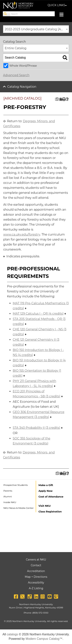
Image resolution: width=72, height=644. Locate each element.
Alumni (8, 496)
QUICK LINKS (57, 5)
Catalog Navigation (22, 87)
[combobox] (36, 29)
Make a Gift (46, 485)
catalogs (12, 634)
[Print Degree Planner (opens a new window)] (57, 99)
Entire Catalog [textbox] (16, 48)
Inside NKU (10, 502)
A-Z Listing (36, 588)
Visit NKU (45, 506)
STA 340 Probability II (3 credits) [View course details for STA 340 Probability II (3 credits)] (36, 428)
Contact (36, 565)
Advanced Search (16, 75)
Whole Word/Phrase (23, 66)
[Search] (7, 14)
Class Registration (50, 511)
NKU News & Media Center (19, 508)
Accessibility (36, 583)
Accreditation (36, 571)
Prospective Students (16, 485)
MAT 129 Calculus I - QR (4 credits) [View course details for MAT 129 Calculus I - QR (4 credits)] (38, 314)
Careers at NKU (36, 560)
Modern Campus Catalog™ (44, 639)
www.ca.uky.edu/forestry (22, 234)
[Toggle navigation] (63, 15)
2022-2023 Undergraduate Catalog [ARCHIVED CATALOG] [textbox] (37, 29)
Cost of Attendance (51, 497)
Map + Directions (36, 577)
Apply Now (46, 491)
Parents (8, 491)
